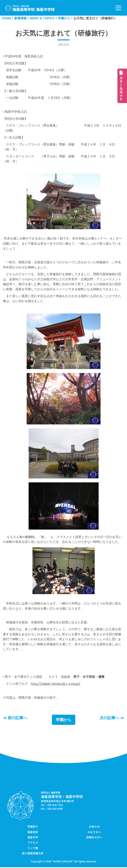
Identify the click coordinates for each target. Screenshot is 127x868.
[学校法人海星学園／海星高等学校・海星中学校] (30, 8)
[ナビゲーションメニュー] (118, 8)
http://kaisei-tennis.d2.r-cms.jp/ (56, 684)
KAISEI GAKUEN (63, 862)
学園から (64, 721)
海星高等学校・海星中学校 (62, 797)
